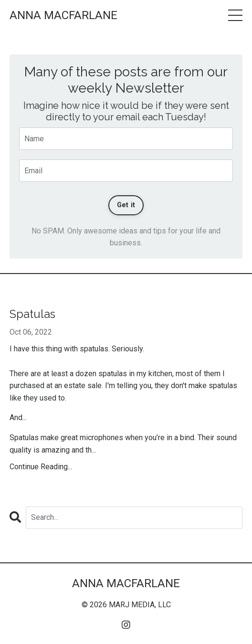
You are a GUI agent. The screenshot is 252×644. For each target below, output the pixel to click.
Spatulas (32, 314)
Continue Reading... (41, 467)
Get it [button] (126, 205)
